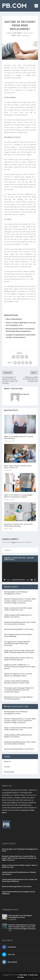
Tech (10, 931)
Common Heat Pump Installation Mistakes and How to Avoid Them (17, 682)
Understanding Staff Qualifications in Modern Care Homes (18, 616)
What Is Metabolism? (14, 319)
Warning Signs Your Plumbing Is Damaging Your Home (16, 593)
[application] (20, 572)
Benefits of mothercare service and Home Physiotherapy (18, 525)
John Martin (18, 33)
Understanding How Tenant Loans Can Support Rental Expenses (19, 659)
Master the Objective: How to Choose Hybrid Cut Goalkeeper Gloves (18, 675)
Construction (12, 919)
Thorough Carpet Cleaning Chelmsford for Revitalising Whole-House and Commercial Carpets (19, 690)
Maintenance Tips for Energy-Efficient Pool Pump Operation (18, 698)
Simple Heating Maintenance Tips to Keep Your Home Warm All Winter (20, 623)
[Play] (5, 580)
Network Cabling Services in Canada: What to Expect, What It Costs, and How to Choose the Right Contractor (20, 601)
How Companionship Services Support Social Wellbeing (18, 635)
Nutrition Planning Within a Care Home (19, 629)
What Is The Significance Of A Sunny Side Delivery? (19, 437)
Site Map (21, 977)
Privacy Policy (9, 772)
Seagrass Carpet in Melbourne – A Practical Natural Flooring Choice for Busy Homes (20, 667)
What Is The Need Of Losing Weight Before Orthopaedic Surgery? (18, 496)
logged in (14, 542)
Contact (7, 767)
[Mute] (32, 580)
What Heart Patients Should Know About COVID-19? (18, 467)
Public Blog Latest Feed (17, 706)
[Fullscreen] (35, 580)
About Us (8, 762)
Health (14, 35)
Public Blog (23, 975)
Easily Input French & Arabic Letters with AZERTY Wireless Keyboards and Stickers (19, 651)
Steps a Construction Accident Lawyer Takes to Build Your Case (18, 609)
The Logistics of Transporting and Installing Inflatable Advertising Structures (17, 643)
